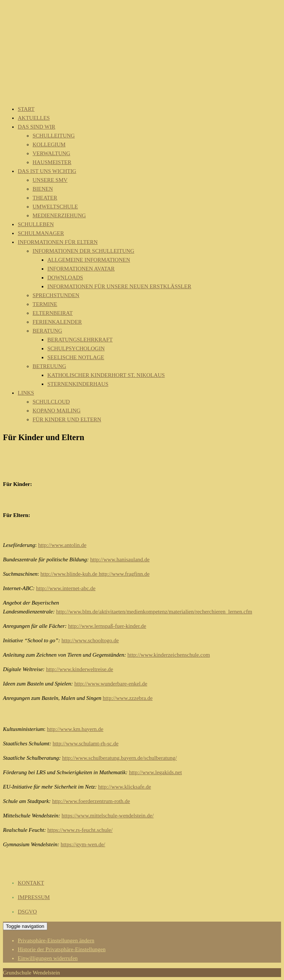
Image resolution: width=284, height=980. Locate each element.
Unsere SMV (50, 180)
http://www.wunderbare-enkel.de (111, 684)
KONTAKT (31, 883)
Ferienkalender (57, 322)
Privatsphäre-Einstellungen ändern (56, 940)
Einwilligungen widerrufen (48, 958)
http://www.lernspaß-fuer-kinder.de (107, 626)
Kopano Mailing (57, 411)
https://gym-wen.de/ (83, 844)
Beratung (47, 331)
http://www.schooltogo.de (90, 640)
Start (26, 109)
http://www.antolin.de (62, 545)
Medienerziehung (59, 215)
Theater (45, 198)
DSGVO (27, 912)
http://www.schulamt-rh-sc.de (85, 743)
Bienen (43, 189)
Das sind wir (36, 127)
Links (26, 393)
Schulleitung (54, 136)
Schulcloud (51, 402)
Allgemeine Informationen (89, 260)
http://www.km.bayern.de (75, 729)
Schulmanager (41, 233)
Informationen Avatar (81, 269)
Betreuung (49, 366)
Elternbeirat (53, 313)
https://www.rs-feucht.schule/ (80, 830)
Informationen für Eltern (58, 242)
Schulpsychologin (76, 348)
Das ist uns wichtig (47, 171)
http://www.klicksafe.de (124, 787)
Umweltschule (55, 207)
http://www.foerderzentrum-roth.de (91, 801)
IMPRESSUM (34, 897)
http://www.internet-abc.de (66, 588)
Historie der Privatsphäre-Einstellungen (62, 949)
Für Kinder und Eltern (67, 419)
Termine (45, 304)
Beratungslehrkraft (80, 340)
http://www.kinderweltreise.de (79, 669)
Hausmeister (52, 162)
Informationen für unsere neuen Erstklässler (119, 286)
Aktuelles (34, 118)
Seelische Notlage (76, 357)
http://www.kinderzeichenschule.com (168, 655)
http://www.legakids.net (155, 772)
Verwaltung (51, 153)
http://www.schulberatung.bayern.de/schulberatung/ (119, 758)
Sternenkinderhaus (78, 384)
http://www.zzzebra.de (128, 698)
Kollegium (49, 144)
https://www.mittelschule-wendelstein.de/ (108, 816)
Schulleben (36, 224)
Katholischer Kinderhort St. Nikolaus (106, 375)
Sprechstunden (56, 295)
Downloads (65, 278)
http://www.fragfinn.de (123, 574)
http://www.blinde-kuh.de (69, 574)
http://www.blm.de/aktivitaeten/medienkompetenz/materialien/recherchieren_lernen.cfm (154, 612)
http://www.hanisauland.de (120, 559)
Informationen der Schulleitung (83, 251)
